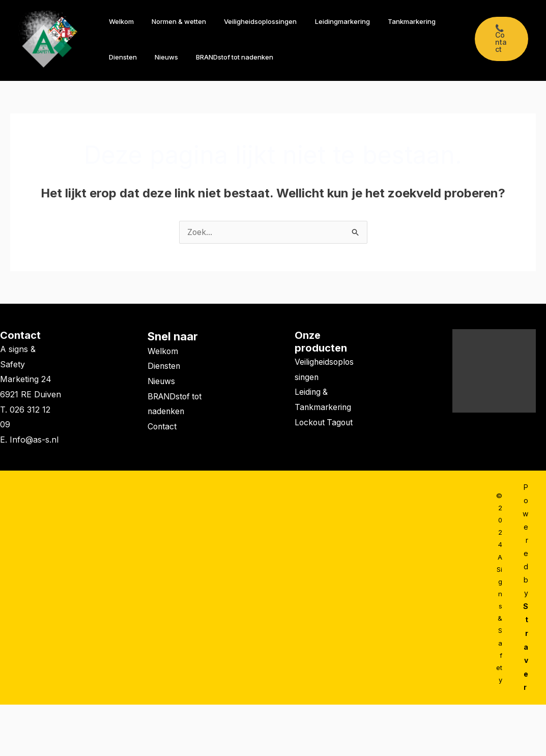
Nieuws (159, 57)
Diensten (120, 57)
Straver (526, 646)
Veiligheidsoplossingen (249, 21)
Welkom (119, 21)
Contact (20, 336)
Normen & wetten (172, 21)
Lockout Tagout (325, 423)
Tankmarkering (390, 21)
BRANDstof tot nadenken (223, 57)
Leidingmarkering (326, 21)
